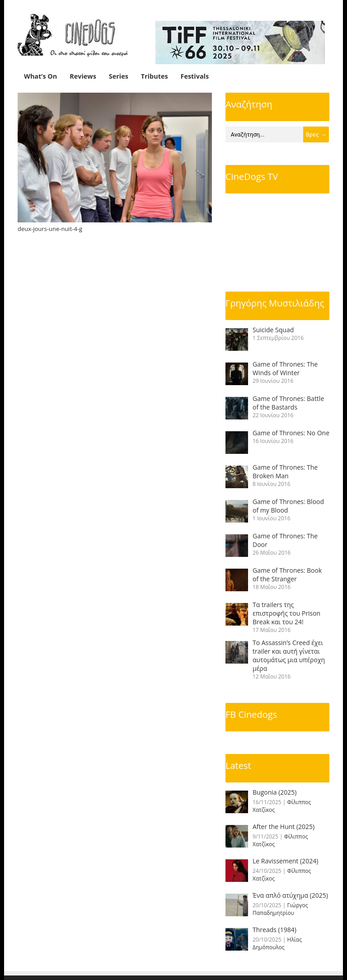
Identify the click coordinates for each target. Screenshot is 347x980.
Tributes (155, 76)
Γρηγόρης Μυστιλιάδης (275, 303)
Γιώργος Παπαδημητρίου (280, 909)
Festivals (195, 76)
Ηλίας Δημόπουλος (277, 943)
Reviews (83, 76)
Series (119, 76)
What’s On (40, 76)
